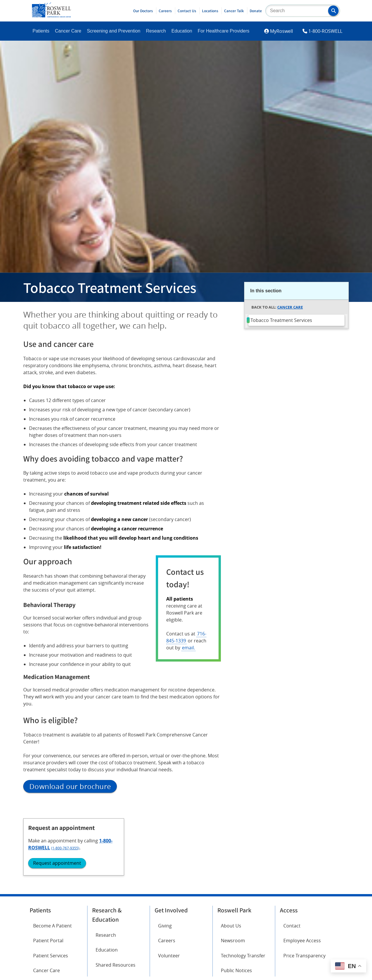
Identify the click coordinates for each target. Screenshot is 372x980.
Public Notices (236, 904)
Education (182, 31)
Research (156, 31)
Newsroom (233, 874)
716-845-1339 (186, 637)
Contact (292, 859)
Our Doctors (143, 11)
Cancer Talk (234, 11)
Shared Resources (116, 898)
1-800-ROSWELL (325, 31)
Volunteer (169, 889)
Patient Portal (48, 874)
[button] (333, 11)
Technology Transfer (243, 889)
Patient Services (51, 889)
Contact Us (187, 11)
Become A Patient (52, 859)
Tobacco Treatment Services (281, 320)
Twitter (100, 930)
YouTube (102, 946)
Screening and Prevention (114, 31)
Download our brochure (70, 786)
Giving (165, 859)
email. (188, 648)
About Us (231, 859)
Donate (256, 11)
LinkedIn (42, 963)
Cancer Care (68, 31)
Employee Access (302, 874)
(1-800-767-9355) (286, 368)
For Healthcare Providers (223, 31)
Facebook (44, 930)
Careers (165, 11)
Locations (210, 11)
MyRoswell (281, 31)
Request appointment (278, 383)
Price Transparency (304, 889)
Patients (41, 31)
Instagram (44, 946)
